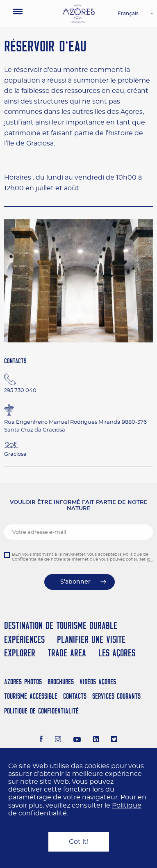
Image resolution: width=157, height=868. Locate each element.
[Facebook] (41, 740)
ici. (150, 559)
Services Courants (116, 696)
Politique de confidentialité (41, 711)
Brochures (61, 682)
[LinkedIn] (96, 740)
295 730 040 (20, 391)
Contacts (75, 696)
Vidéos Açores (98, 682)
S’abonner (75, 582)
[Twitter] (114, 740)
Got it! (79, 842)
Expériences (24, 639)
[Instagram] (58, 740)
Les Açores (117, 653)
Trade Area (67, 653)
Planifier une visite (91, 639)
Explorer (20, 653)
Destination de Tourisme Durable (61, 625)
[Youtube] (77, 740)
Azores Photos (23, 682)
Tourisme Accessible (31, 696)
